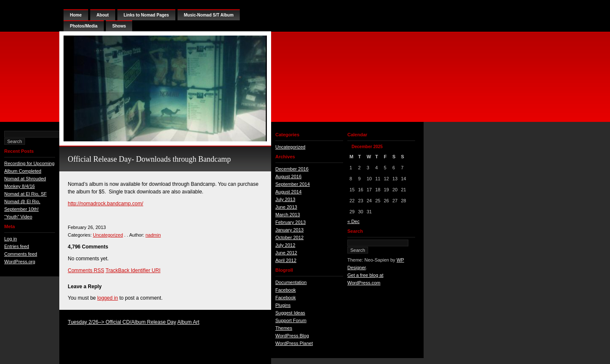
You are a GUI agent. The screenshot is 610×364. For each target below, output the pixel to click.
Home (76, 15)
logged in (108, 298)
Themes (284, 328)
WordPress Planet (294, 343)
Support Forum (291, 320)
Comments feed (21, 254)
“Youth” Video (18, 217)
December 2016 (292, 169)
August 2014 (288, 192)
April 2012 (286, 260)
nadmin (153, 235)
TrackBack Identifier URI (133, 270)
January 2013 (290, 230)
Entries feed (17, 246)
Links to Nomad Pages (146, 15)
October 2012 (290, 237)
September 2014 (293, 184)
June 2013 (286, 207)
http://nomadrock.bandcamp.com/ (105, 204)
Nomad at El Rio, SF (25, 194)
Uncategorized (108, 235)
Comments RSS (86, 270)
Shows (119, 26)
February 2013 (291, 222)
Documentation (291, 282)
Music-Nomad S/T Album (209, 15)
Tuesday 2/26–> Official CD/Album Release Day (122, 322)
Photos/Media (84, 26)
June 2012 (286, 253)
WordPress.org (20, 262)
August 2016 (288, 176)
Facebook (286, 290)
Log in (11, 239)
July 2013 (285, 199)
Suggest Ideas (290, 313)
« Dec (354, 221)
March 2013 (288, 215)
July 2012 (285, 245)
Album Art (188, 322)
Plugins (283, 305)
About (103, 15)
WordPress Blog (292, 336)
